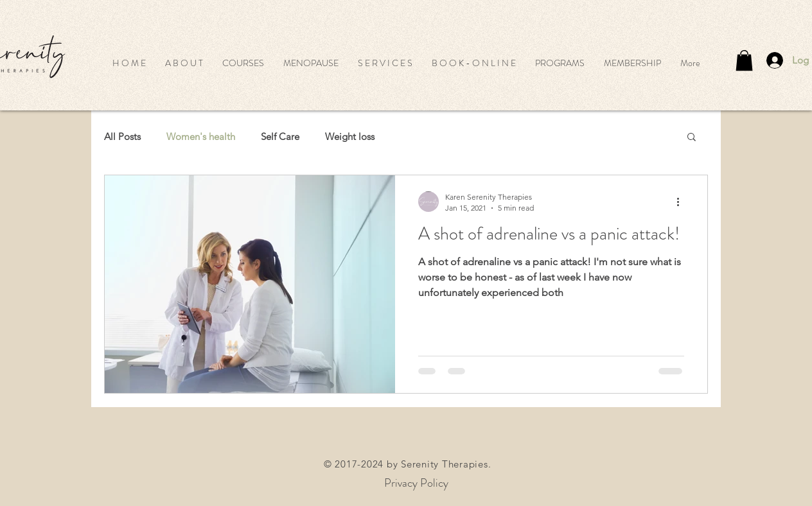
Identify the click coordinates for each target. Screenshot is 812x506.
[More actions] (682, 202)
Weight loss (350, 136)
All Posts (122, 136)
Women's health (201, 136)
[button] (243, 63)
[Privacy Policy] (416, 483)
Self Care (280, 136)
